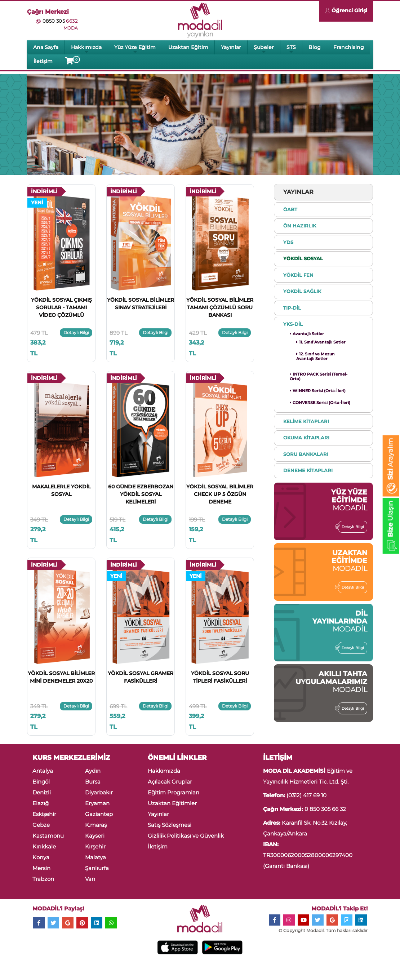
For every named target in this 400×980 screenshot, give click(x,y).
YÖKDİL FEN (298, 275)
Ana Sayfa (46, 47)
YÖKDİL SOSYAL (303, 258)
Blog (315, 47)
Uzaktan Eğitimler (172, 803)
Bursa (93, 782)
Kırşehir (95, 846)
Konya (41, 857)
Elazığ (41, 803)
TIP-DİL (292, 308)
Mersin (41, 868)
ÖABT (290, 209)
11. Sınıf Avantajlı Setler (321, 342)
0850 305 (60, 21)
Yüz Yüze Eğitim (135, 49)
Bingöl (41, 782)
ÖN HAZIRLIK (300, 226)
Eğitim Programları (174, 792)
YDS (288, 242)
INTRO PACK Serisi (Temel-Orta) (319, 376)
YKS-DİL (293, 324)
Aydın (93, 771)
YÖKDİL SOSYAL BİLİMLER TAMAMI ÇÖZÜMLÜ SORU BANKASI (220, 307)
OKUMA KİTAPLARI (306, 438)
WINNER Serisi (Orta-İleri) (318, 391)
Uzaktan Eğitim (188, 47)
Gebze (41, 825)
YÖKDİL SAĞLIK (302, 291)
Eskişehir (44, 814)
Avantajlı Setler (307, 334)
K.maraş (96, 825)
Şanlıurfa (97, 868)
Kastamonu (48, 836)
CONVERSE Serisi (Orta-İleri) (320, 403)
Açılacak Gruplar (170, 782)
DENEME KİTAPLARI (308, 470)
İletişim (43, 61)
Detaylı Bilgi (76, 332)
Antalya (43, 771)
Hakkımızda (86, 49)
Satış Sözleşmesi (170, 825)
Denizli (42, 792)
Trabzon (43, 879)
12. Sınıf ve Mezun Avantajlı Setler (315, 356)
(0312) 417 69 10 (306, 795)
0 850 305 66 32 (325, 809)
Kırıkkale (44, 846)
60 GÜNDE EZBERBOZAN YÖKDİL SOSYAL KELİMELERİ (141, 494)
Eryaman (97, 803)
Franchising (349, 47)
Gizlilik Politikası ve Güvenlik (186, 836)
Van (90, 879)
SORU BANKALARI (306, 454)
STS (291, 49)
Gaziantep (99, 814)
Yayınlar (231, 47)
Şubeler (264, 49)
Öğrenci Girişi (346, 11)
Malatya (95, 857)
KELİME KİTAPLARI (306, 421)
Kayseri (95, 836)
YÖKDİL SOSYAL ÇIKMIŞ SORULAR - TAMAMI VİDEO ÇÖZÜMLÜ (61, 307)
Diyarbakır (99, 792)
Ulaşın (391, 527)
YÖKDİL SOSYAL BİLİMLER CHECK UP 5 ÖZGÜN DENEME (220, 494)
